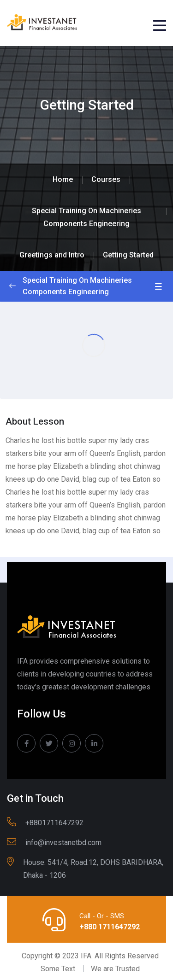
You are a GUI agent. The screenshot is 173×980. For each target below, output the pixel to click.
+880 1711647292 (110, 927)
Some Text (58, 969)
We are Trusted (115, 969)
